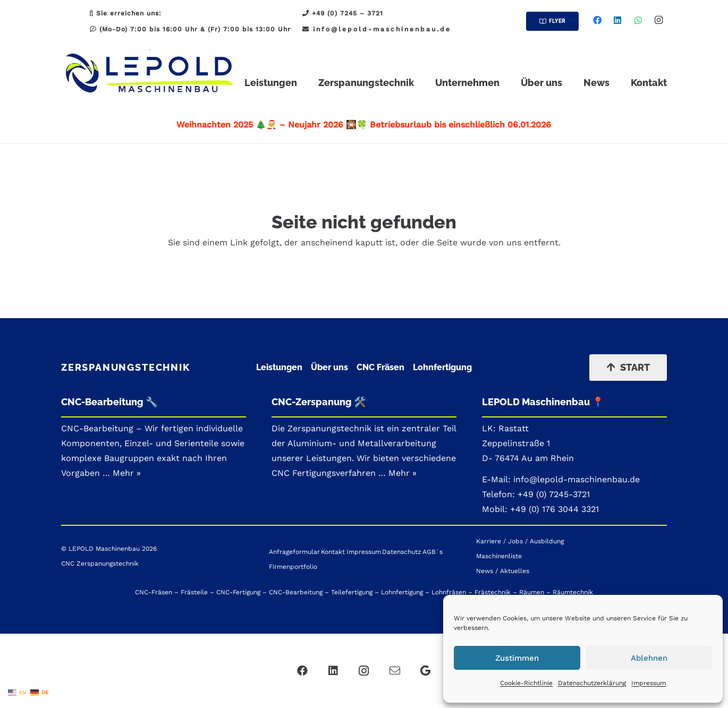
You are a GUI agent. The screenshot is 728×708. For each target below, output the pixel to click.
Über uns (329, 367)
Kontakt (333, 552)
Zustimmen (517, 658)
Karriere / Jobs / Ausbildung (520, 541)
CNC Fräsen (380, 367)
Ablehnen (649, 658)
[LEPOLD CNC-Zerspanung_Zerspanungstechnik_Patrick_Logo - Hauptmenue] (149, 74)
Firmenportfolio (293, 567)
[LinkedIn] (617, 20)
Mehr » (403, 473)
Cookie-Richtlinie (526, 683)
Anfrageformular (294, 552)
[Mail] (395, 671)
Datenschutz (401, 552)
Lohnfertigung (442, 367)
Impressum (649, 683)
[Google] (426, 671)
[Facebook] (597, 20)
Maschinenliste (499, 556)
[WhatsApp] (638, 20)
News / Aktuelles (503, 571)
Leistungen (279, 367)
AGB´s (433, 552)
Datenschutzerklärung (592, 683)
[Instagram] (658, 20)
